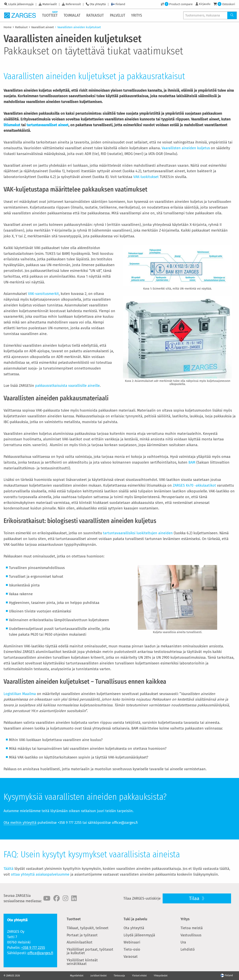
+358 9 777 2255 (33, 948)
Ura (183, 942)
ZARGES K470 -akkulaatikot (194, 485)
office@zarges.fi (40, 953)
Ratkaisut (21, 27)
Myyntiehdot (77, 976)
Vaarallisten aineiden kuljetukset (79, 27)
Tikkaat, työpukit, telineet (88, 928)
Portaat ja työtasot (82, 935)
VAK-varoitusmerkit (43, 294)
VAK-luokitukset (146, 177)
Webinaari (132, 942)
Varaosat (131, 957)
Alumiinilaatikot (80, 942)
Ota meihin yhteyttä (20, 823)
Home (8, 27)
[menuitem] (50, 15)
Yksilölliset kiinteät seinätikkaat (82, 962)
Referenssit (73, 4)
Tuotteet (74, 919)
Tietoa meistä (192, 928)
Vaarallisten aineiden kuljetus (186, 148)
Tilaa (195, 898)
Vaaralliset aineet (42, 27)
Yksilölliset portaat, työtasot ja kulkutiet (90, 951)
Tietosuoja (119, 976)
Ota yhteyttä (98, 4)
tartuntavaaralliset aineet (48, 125)
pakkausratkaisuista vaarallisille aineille (67, 386)
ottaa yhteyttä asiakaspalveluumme (40, 874)
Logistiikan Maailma (20, 694)
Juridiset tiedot (98, 976)
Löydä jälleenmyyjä (21, 4)
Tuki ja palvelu (135, 919)
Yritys (185, 919)
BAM (192, 462)
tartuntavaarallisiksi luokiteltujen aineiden (138, 533)
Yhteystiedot (161, 976)
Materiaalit (50, 4)
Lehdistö (188, 949)
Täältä (9, 869)
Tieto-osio (132, 949)
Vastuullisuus (191, 935)
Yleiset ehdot (139, 976)
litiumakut (12, 125)
